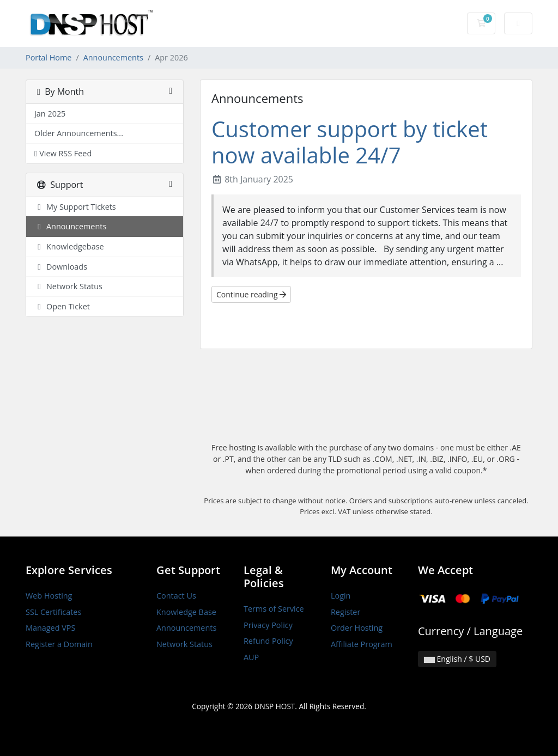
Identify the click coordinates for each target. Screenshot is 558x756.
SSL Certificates (53, 612)
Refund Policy (268, 641)
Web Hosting (49, 596)
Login (341, 596)
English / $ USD (457, 659)
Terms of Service (274, 609)
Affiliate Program (362, 644)
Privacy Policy (268, 625)
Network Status (184, 644)
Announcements (113, 57)
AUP (251, 657)
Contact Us (176, 596)
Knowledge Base (186, 612)
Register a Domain (59, 644)
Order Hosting (357, 628)
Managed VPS (50, 628)
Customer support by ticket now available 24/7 (350, 142)
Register (345, 612)
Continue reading (251, 294)
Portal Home (48, 57)
